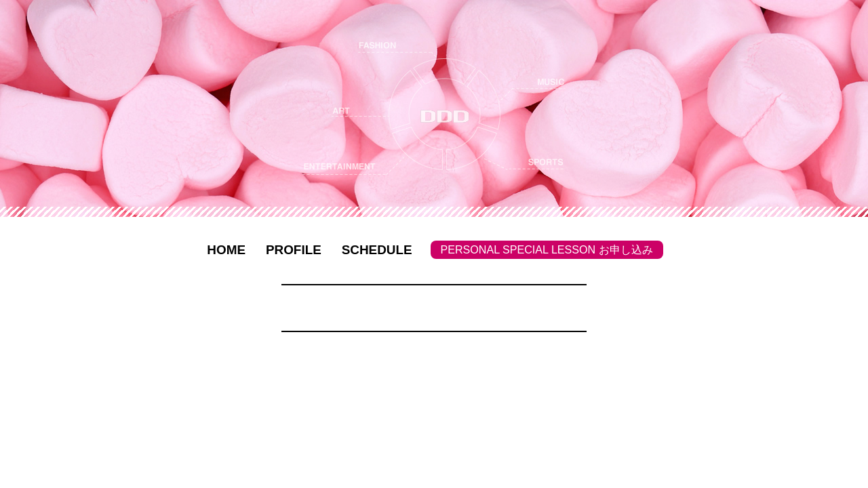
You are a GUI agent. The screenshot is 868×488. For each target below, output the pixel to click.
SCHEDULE (377, 250)
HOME (226, 250)
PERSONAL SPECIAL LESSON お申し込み (547, 249)
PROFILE (294, 250)
